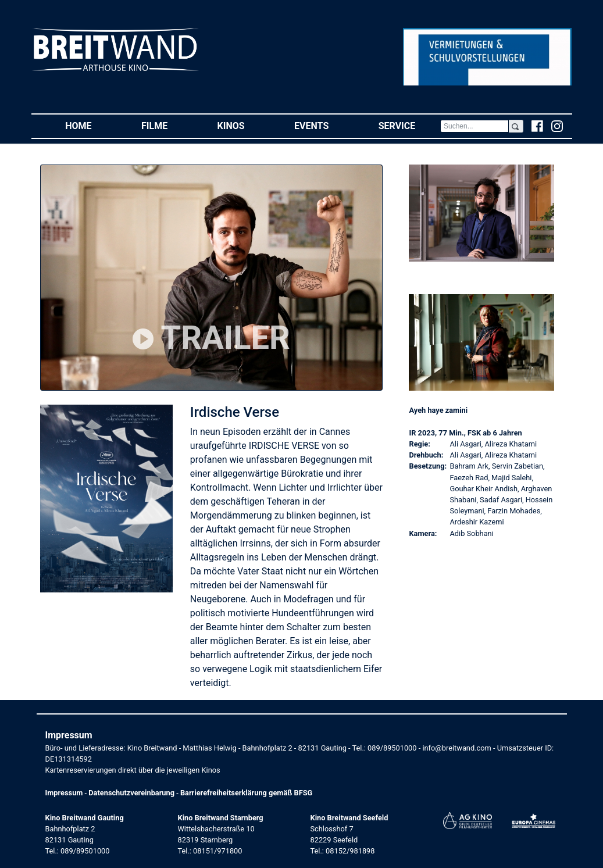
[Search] (474, 126)
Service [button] (409, 125)
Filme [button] (167, 125)
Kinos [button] (244, 125)
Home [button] (91, 125)
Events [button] (324, 125)
